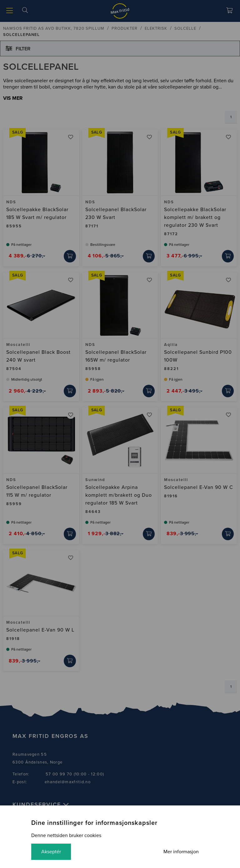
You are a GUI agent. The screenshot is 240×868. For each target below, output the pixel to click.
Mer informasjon (181, 852)
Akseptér (51, 852)
